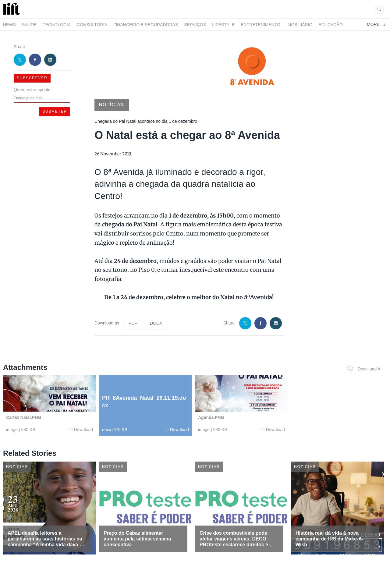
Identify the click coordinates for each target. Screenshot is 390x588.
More (376, 24)
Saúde (29, 25)
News (9, 25)
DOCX (156, 323)
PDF (133, 323)
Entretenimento (261, 25)
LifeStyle (223, 25)
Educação (331, 25)
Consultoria (92, 25)
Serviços (195, 25)
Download (81, 430)
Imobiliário (300, 25)
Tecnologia (57, 25)
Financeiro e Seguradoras (146, 25)
